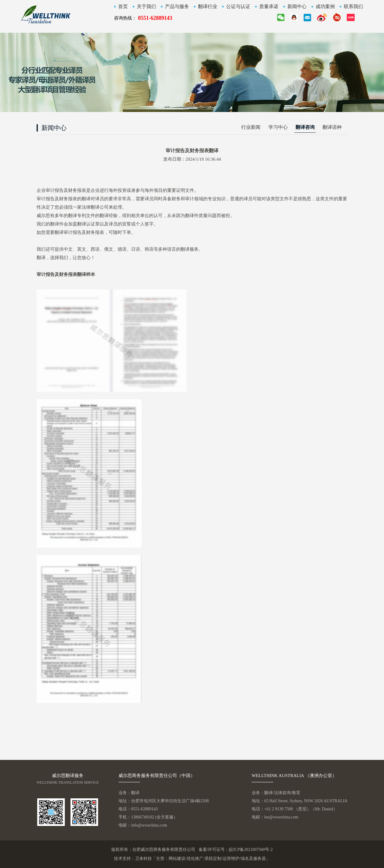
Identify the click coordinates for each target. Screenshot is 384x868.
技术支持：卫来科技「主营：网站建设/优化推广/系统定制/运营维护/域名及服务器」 (192, 859)
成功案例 (325, 7)
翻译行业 (208, 7)
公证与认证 (238, 7)
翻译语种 (332, 127)
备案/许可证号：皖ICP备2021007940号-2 (236, 850)
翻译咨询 (305, 127)
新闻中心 (297, 7)
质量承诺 (269, 7)
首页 (123, 7)
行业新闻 (251, 127)
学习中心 (278, 127)
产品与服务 (177, 7)
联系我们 (353, 7)
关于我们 (146, 7)
